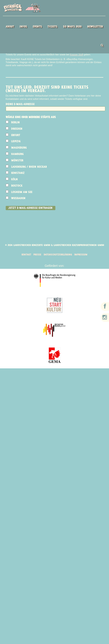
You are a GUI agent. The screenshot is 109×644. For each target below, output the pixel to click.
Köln (15, 180)
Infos (23, 27)
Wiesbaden (19, 199)
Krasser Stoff (77, 55)
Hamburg (18, 154)
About (10, 27)
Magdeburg (19, 148)
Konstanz (18, 174)
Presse (37, 255)
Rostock (17, 186)
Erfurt (16, 136)
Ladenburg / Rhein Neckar (29, 167)
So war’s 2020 (72, 27)
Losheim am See (22, 192)
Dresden (17, 129)
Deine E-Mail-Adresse (20, 105)
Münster (17, 161)
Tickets (52, 27)
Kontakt (25, 255)
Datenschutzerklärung (58, 255)
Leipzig (16, 142)
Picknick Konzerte (22, 8)
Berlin (16, 123)
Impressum (82, 255)
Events (37, 27)
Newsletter (95, 27)
